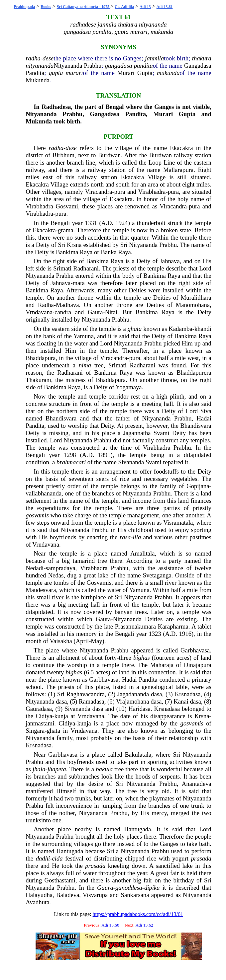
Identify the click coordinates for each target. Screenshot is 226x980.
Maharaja (162, 665)
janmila (154, 58)
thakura (202, 58)
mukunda (168, 73)
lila (137, 537)
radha (33, 58)
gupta (56, 73)
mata (79, 283)
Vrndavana (39, 312)
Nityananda (68, 66)
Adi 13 (145, 7)
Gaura (95, 312)
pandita (143, 66)
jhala (39, 769)
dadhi (43, 858)
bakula (104, 769)
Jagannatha (137, 433)
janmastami (40, 723)
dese (48, 58)
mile (180, 358)
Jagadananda (133, 694)
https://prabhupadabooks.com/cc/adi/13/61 (138, 914)
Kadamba (180, 329)
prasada (201, 858)
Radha (46, 305)
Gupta (145, 73)
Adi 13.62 (144, 925)
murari (74, 73)
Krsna (74, 245)
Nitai (111, 312)
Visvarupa (95, 895)
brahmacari (71, 462)
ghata (135, 329)
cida (57, 858)
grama (66, 230)
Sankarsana (135, 895)
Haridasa (140, 709)
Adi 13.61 (165, 7)
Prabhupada (24, 7)
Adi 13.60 (110, 925)
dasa (156, 694)
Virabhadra (152, 192)
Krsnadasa (188, 694)
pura (120, 192)
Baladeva (68, 895)
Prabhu (93, 66)
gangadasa (119, 66)
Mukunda (38, 80)
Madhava (67, 305)
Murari (126, 73)
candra (63, 312)
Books (46, 7)
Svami (162, 433)
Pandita (35, 73)
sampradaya (60, 568)
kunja (61, 716)
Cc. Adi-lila (124, 7)
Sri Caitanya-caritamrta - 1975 (84, 7)
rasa (125, 537)
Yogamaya (129, 387)
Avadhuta (37, 902)
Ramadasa (92, 701)
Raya (86, 252)
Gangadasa (198, 66)
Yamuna (84, 336)
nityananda (40, 66)
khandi (203, 329)
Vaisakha (61, 641)
